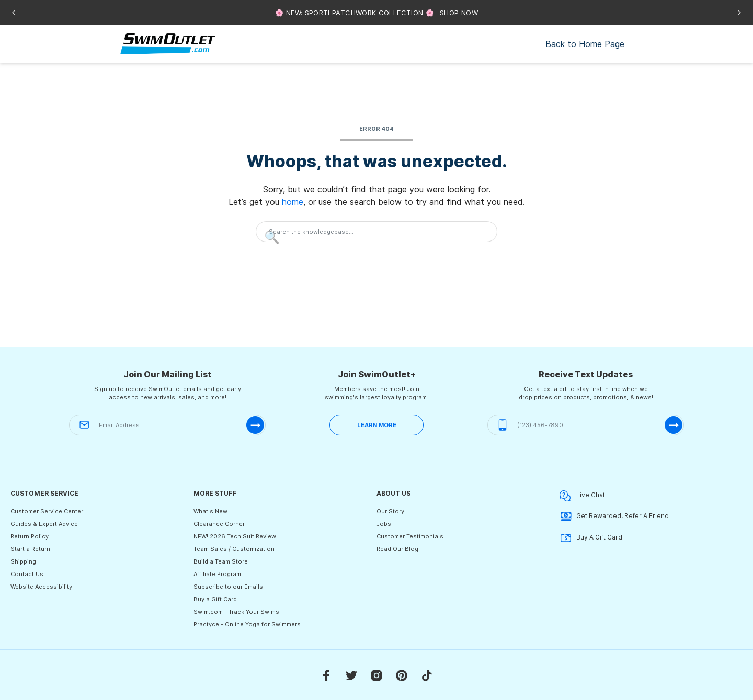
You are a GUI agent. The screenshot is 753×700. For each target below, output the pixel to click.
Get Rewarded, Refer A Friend (614, 516)
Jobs (384, 524)
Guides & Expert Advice (44, 524)
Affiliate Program (217, 574)
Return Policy (30, 536)
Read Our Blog (397, 549)
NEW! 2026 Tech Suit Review (235, 536)
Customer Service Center (47, 511)
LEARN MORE (377, 425)
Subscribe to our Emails (228, 587)
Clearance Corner (219, 524)
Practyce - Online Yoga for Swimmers (247, 624)
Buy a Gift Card (215, 599)
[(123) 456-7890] (586, 425)
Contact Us (27, 574)
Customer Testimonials (410, 536)
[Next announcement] (739, 13)
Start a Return (30, 549)
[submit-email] (255, 425)
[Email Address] (167, 425)
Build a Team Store (221, 561)
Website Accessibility (41, 587)
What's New (210, 511)
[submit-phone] (674, 425)
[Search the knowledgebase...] (376, 232)
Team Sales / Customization (234, 549)
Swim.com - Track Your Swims (236, 612)
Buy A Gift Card (591, 538)
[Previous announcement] (14, 13)
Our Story (390, 511)
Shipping (23, 561)
